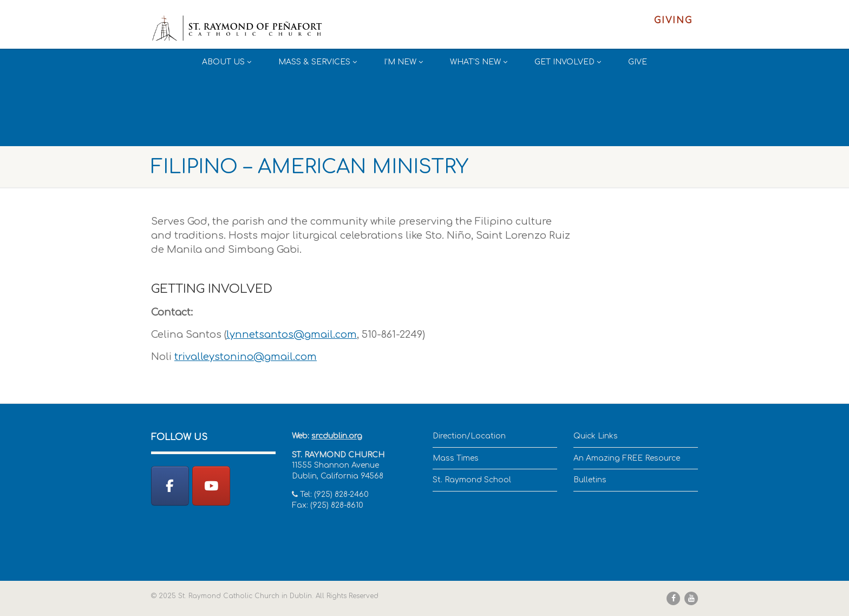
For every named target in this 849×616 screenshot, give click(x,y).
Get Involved (568, 62)
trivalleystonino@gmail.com (246, 357)
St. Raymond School (472, 480)
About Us (227, 62)
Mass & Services (318, 62)
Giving (673, 21)
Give (638, 62)
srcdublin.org (337, 436)
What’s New (479, 62)
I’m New (403, 62)
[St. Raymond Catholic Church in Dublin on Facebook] (170, 486)
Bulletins (590, 480)
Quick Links (596, 436)
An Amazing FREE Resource (627, 458)
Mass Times (456, 458)
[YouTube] (211, 486)
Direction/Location (469, 436)
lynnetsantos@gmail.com (292, 335)
